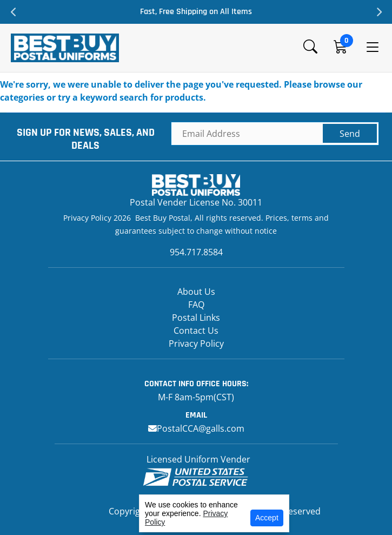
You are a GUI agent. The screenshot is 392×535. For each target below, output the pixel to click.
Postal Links (196, 318)
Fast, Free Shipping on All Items (196, 12)
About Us (196, 292)
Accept (267, 518)
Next (378, 12)
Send (350, 134)
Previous (14, 12)
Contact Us (196, 331)
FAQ (196, 305)
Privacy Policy (196, 344)
